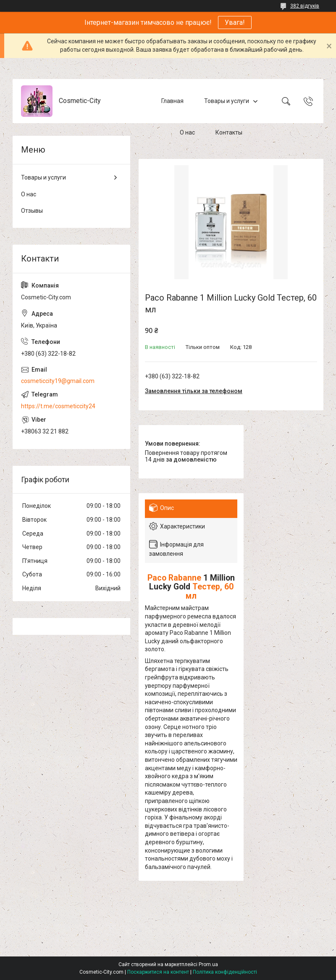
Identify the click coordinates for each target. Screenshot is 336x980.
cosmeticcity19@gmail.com (58, 381)
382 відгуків (305, 6)
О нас (187, 132)
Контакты (229, 132)
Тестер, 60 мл (210, 591)
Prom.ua (208, 964)
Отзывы (32, 211)
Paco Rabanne (174, 578)
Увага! (235, 22)
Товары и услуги (227, 101)
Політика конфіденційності (225, 972)
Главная (172, 101)
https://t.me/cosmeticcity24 (58, 406)
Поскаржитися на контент (158, 972)
